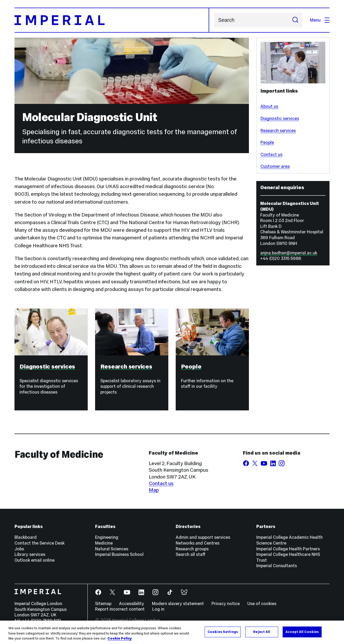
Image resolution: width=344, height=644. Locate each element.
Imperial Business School (119, 554)
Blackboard (26, 537)
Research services (278, 130)
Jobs (19, 549)
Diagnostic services (280, 118)
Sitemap (103, 603)
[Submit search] (295, 20)
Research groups (192, 549)
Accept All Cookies (302, 632)
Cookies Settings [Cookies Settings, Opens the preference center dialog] (223, 632)
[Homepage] (112, 20)
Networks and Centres (198, 543)
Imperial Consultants (277, 566)
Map (154, 490)
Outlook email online (35, 560)
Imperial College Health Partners (288, 549)
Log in (158, 609)
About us (269, 106)
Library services (30, 554)
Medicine (104, 543)
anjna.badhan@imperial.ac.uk (289, 253)
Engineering (107, 537)
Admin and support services (203, 537)
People (267, 142)
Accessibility (132, 603)
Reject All (262, 632)
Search (214, 20)
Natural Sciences (112, 549)
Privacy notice (226, 603)
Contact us (271, 154)
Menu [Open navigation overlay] (320, 20)
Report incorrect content (120, 609)
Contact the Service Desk (40, 543)
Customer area (275, 166)
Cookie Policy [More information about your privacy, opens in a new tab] (120, 639)
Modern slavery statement (178, 603)
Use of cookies (262, 603)
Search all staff (191, 554)
